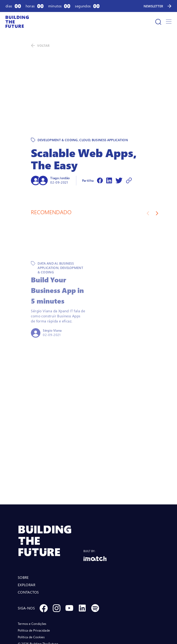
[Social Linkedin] (82, 576)
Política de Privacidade (34, 599)
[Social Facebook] (44, 576)
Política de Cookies (31, 605)
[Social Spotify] (95, 576)
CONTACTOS (28, 560)
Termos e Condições (32, 592)
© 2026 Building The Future (38, 612)
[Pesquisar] (158, 22)
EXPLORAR (27, 553)
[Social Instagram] (56, 576)
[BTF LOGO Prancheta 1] (51, 509)
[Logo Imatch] (95, 527)
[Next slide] (157, 181)
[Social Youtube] (69, 576)
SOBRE (23, 546)
